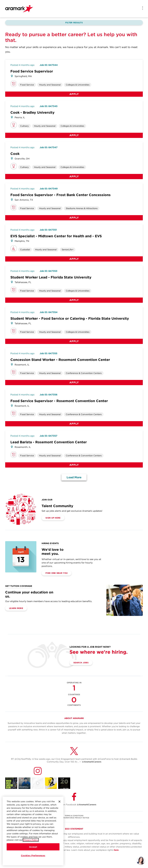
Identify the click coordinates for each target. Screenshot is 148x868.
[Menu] (142, 8)
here (116, 850)
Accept (33, 849)
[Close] (59, 804)
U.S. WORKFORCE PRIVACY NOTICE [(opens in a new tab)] (74, 818)
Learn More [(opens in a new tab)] (16, 608)
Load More (74, 477)
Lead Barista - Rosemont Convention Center (49, 442)
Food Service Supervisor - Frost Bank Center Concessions (61, 195)
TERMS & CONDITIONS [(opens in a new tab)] (74, 816)
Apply (74, 94)
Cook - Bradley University (32, 112)
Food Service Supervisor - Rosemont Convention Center (59, 401)
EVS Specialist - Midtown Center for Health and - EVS (56, 236)
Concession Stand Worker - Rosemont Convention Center (60, 360)
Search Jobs (81, 663)
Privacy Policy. (31, 842)
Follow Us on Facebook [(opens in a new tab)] (74, 805)
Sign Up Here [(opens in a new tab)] (53, 518)
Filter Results (74, 23)
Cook (15, 154)
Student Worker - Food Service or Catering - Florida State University (70, 318)
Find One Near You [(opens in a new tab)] (57, 573)
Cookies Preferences (33, 858)
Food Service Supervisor (32, 71)
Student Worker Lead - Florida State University (51, 277)
